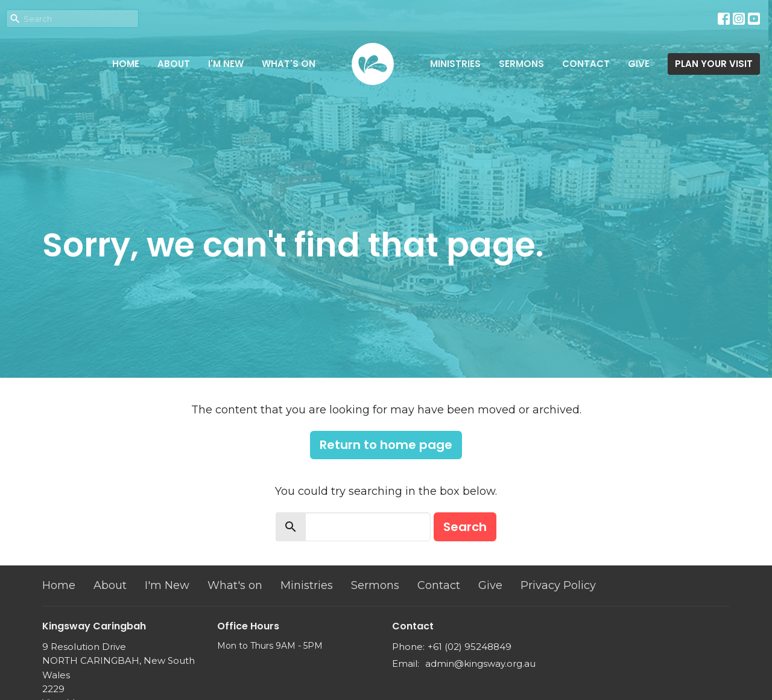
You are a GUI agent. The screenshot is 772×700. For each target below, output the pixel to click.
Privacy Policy (558, 585)
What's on (289, 64)
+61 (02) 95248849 (470, 647)
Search (465, 527)
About (174, 64)
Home (126, 64)
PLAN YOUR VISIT (714, 64)
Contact (586, 64)
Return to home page (386, 445)
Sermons (521, 64)
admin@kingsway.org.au (480, 663)
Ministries (455, 64)
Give (639, 64)
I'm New (226, 64)
